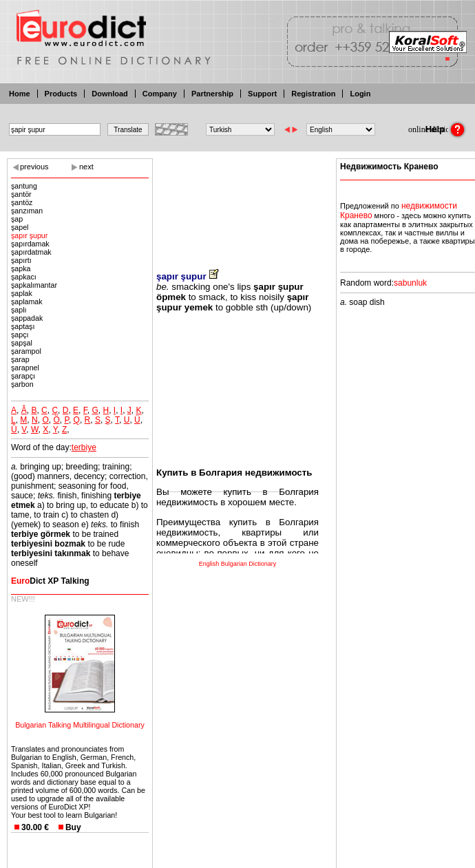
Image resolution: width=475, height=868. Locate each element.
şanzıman (27, 211)
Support (262, 94)
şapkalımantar (34, 285)
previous (34, 167)
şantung (24, 186)
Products (61, 94)
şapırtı (21, 260)
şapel (20, 227)
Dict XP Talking (50, 581)
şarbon (22, 384)
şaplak (22, 293)
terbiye (84, 447)
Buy (73, 827)
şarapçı (23, 376)
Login (360, 94)
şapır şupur (29, 235)
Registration (313, 94)
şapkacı (24, 277)
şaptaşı (23, 326)
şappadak (27, 318)
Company (160, 94)
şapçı (20, 335)
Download (110, 94)
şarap (20, 359)
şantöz (22, 202)
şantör (21, 194)
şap (17, 219)
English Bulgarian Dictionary (238, 564)
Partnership (212, 94)
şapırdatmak (31, 252)
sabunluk (410, 283)
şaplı (19, 310)
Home (20, 94)
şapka (21, 268)
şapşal (22, 343)
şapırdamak (30, 244)
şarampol (26, 351)
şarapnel (25, 368)
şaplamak (27, 301)
